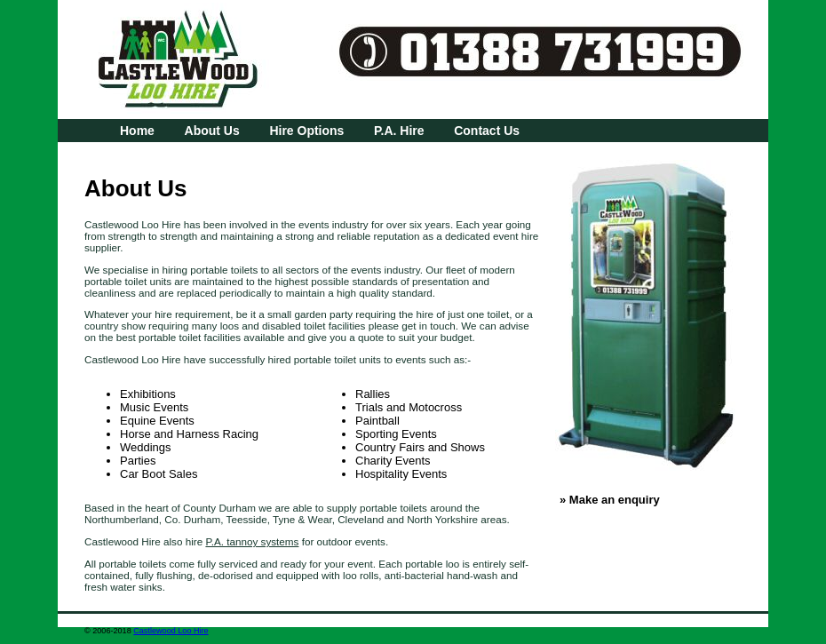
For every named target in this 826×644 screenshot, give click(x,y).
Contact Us (487, 131)
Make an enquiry (615, 500)
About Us (212, 131)
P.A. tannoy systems (252, 541)
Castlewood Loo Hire (171, 631)
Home (137, 131)
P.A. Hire (399, 131)
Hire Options (306, 131)
